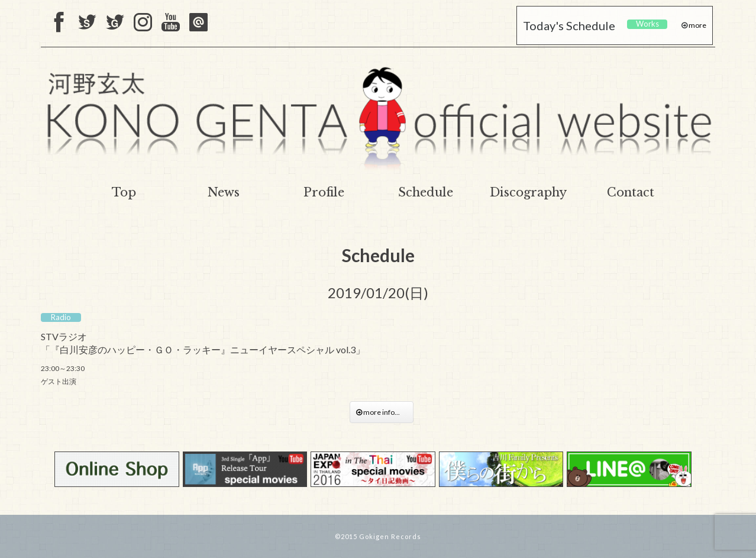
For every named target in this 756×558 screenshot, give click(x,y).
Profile (324, 192)
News (224, 192)
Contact (631, 192)
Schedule (426, 192)
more (697, 25)
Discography (528, 192)
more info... (382, 412)
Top (124, 192)
